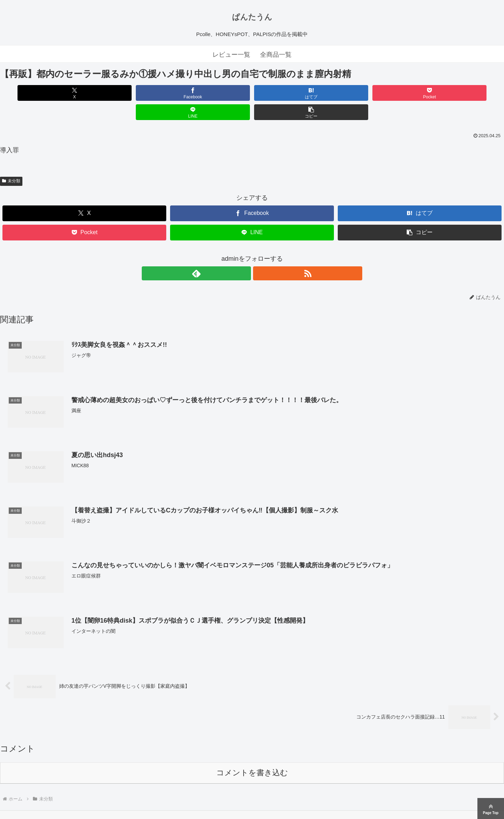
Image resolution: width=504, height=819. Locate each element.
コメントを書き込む (252, 754)
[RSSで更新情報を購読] (260, 254)
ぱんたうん (252, 17)
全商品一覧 (276, 55)
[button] (464, 93)
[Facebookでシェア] (125, 93)
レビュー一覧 (231, 55)
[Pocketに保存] (294, 93)
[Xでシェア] (40, 93)
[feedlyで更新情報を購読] (244, 254)
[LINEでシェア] (379, 93)
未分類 (11, 162)
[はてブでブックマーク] (210, 93)
